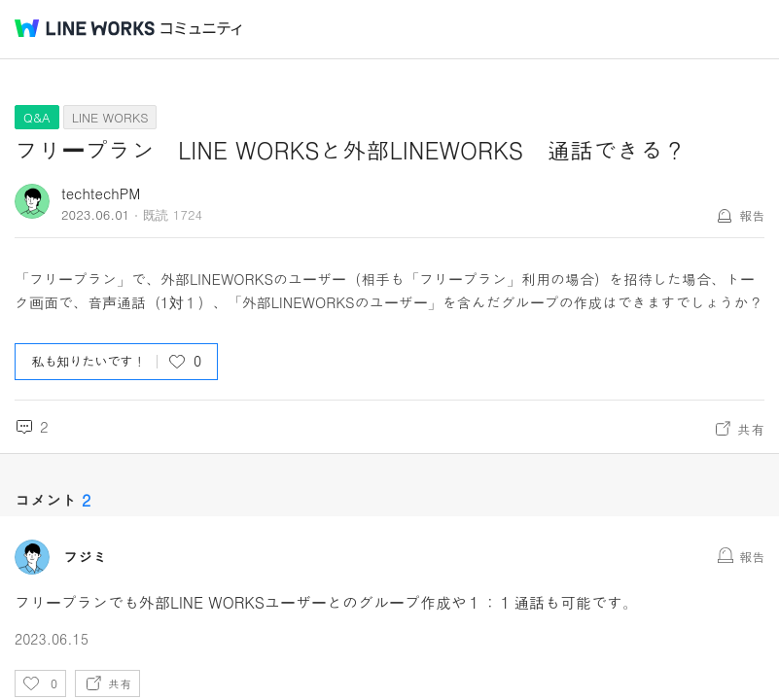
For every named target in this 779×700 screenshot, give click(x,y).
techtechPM (101, 193)
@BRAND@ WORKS (85, 28)
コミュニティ (201, 29)
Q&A (37, 117)
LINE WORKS (110, 117)
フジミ (85, 557)
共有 (751, 429)
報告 (752, 215)
